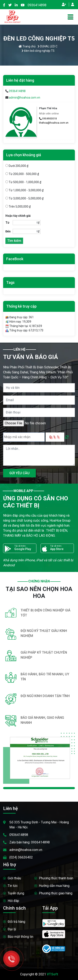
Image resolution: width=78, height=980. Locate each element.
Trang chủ (27, 46)
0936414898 (37, 5)
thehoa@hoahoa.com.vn (54, 123)
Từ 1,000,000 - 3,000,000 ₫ (24, 190)
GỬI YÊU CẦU (19, 473)
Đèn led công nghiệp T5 (38, 51)
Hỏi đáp (13, 901)
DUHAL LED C (48, 46)
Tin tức (13, 886)
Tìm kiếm (14, 241)
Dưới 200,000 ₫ (17, 166)
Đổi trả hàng (16, 922)
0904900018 (48, 119)
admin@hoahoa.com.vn (25, 98)
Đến (8, 231)
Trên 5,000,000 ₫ (18, 207)
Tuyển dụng (16, 893)
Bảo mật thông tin (20, 937)
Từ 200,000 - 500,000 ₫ (22, 174)
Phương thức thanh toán (56, 878)
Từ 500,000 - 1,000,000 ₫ (23, 182)
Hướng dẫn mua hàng (54, 886)
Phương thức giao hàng (56, 893)
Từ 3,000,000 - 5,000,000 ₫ (24, 198)
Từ (7, 223)
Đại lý (12, 929)
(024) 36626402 (21, 857)
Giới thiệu (14, 878)
